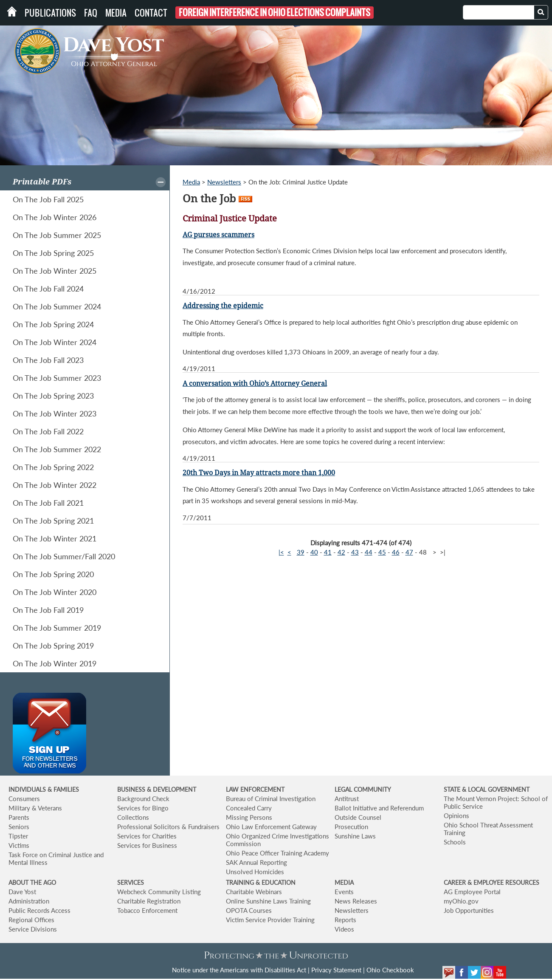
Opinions (456, 816)
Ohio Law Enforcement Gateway (271, 827)
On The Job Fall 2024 (48, 289)
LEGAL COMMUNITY (363, 789)
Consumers (24, 799)
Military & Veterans (35, 808)
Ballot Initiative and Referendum (379, 808)
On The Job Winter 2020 (55, 592)
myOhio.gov (461, 901)
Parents (19, 817)
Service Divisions (33, 929)
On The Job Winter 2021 (55, 538)
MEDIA (344, 882)
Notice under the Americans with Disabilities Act (239, 970)
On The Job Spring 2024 (53, 324)
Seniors (19, 827)
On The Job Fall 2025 (48, 199)
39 (301, 552)
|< (281, 552)
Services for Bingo (143, 808)
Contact (151, 13)
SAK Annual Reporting (256, 862)
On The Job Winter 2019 (55, 663)
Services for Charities (147, 836)
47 (409, 552)
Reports (345, 920)
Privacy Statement (336, 970)
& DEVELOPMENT (172, 789)
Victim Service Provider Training (270, 920)
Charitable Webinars (254, 892)
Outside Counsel (358, 817)
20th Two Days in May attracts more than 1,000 (259, 473)
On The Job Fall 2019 (48, 610)
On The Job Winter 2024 (55, 342)
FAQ (91, 13)
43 (355, 552)
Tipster (18, 836)
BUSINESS (132, 789)
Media (116, 13)
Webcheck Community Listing (159, 892)
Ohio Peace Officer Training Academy (277, 853)
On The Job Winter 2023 (55, 414)
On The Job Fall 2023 (48, 360)
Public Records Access (39, 910)
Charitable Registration (149, 901)
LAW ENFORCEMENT (255, 789)
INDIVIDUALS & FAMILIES (44, 789)
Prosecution (351, 827)
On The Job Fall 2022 (48, 431)
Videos (344, 929)
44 (369, 552)
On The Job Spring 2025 (53, 253)
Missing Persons (249, 817)
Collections (133, 817)
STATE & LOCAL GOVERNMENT (487, 789)
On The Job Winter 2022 (55, 485)
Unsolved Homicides (255, 872)
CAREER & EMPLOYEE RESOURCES (491, 882)
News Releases (356, 901)
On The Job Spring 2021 (53, 521)
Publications (50, 13)
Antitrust (347, 799)
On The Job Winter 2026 (55, 217)
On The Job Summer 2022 (57, 449)
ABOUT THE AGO (32, 882)
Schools (455, 842)
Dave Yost (22, 892)
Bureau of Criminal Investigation (271, 799)
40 (314, 552)
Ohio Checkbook (390, 970)
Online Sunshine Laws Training (268, 901)
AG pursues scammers (218, 235)
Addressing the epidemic (223, 306)
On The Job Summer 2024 (57, 306)
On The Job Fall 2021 (48, 503)
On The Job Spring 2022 (53, 467)
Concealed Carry (249, 808)
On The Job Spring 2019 (53, 646)
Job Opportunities (469, 910)
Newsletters (224, 182)
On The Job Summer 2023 (57, 378)
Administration (29, 901)
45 (382, 552)
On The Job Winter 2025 (55, 271)
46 (396, 552)
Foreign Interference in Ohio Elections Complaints (275, 13)
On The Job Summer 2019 (57, 628)
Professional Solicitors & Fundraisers (168, 827)
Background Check (143, 799)
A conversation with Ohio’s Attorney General (255, 384)
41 (328, 552)
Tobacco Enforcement (147, 910)
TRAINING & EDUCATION (261, 882)
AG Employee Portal (472, 892)
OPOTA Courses (249, 910)
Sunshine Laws (355, 836)
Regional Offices (31, 920)
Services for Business (147, 845)
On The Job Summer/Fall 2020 (64, 556)
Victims (19, 845)
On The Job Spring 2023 (53, 396)
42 (341, 552)
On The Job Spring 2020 (53, 574)
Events (344, 892)
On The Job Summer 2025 (57, 235)
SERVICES (131, 882)
